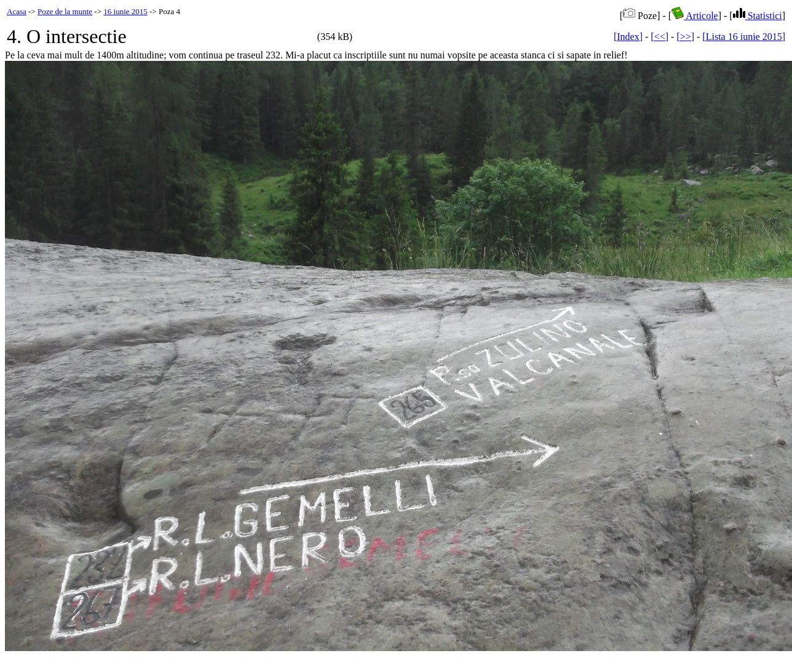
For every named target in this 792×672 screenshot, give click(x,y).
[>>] (685, 37)
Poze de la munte (65, 11)
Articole (695, 16)
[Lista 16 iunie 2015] (744, 37)
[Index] (628, 37)
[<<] (659, 37)
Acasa (17, 11)
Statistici (758, 16)
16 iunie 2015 (125, 11)
